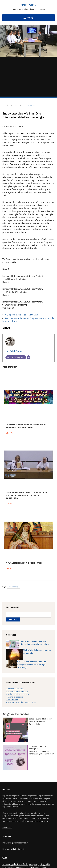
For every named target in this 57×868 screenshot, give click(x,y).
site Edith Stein (14, 351)
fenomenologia (14, 587)
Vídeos (33, 105)
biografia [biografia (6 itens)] (45, 864)
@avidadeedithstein (20, 843)
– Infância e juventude (15, 689)
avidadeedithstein (18, 849)
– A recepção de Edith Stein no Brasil (21, 702)
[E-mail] (29, 357)
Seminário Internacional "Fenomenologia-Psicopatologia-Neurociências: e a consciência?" (27, 495)
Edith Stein (29, 5)
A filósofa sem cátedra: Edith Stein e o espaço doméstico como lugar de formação (32, 665)
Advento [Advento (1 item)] (5, 865)
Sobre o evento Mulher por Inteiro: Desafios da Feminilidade (40, 721)
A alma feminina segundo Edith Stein (24, 563)
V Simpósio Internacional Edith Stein (22, 315)
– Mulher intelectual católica (18, 694)
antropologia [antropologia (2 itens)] (34, 865)
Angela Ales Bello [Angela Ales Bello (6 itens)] (18, 864)
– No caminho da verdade (17, 691)
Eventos (26, 105)
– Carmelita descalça (15, 697)
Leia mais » (7, 828)
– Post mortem (12, 700)
